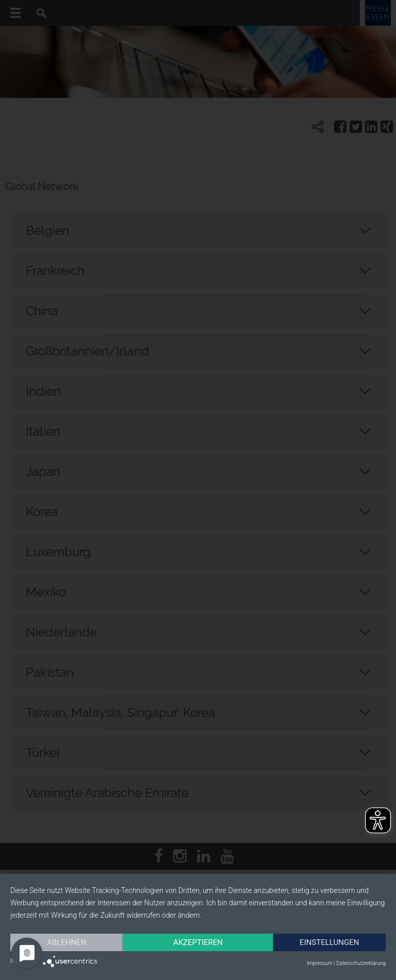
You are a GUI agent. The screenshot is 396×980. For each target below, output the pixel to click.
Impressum (320, 963)
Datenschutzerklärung (361, 963)
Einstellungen (329, 942)
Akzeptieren (198, 942)
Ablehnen (67, 942)
